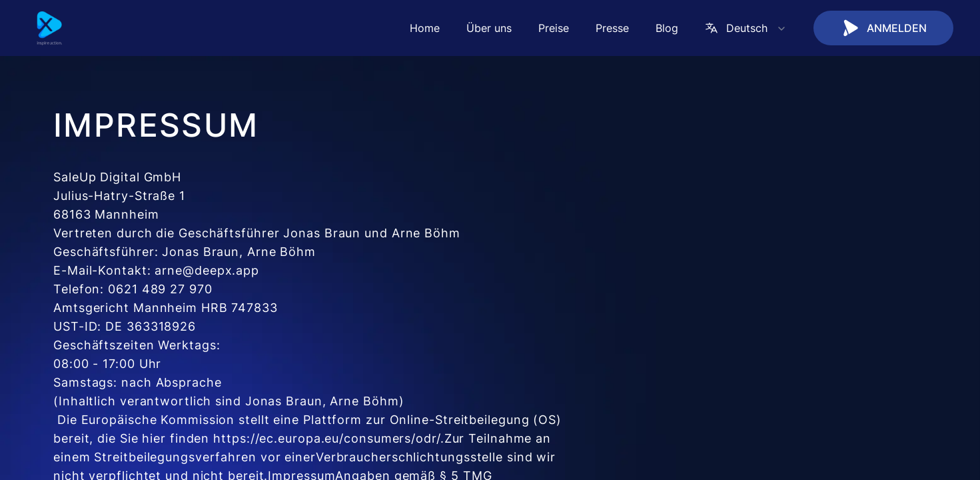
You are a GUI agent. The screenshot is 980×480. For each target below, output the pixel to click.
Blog (667, 28)
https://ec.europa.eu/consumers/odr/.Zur (339, 438)
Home (425, 28)
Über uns (489, 28)
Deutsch (746, 28)
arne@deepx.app (207, 270)
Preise (554, 28)
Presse (612, 28)
